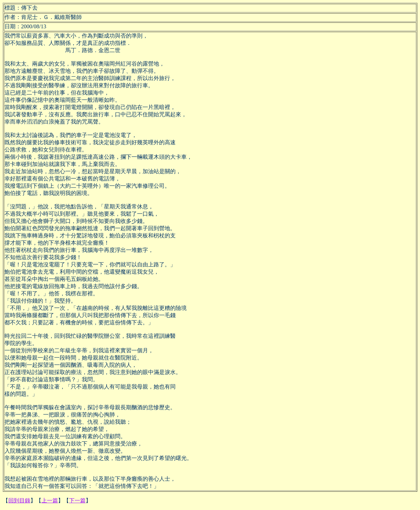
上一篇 (50, 501)
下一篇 (77, 501)
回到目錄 (19, 501)
